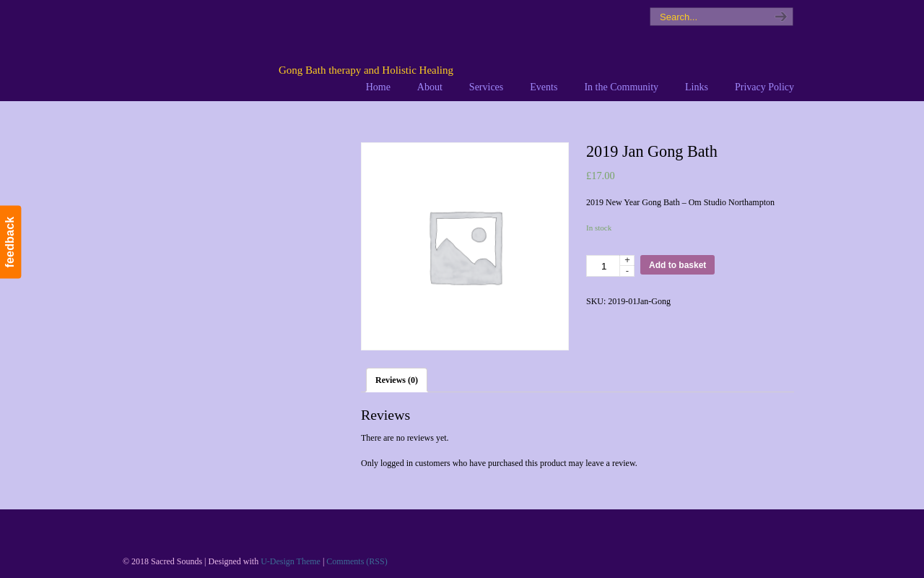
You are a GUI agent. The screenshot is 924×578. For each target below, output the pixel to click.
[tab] (397, 380)
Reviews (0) (397, 380)
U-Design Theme (291, 561)
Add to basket (677, 265)
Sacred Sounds (301, 50)
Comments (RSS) (357, 561)
